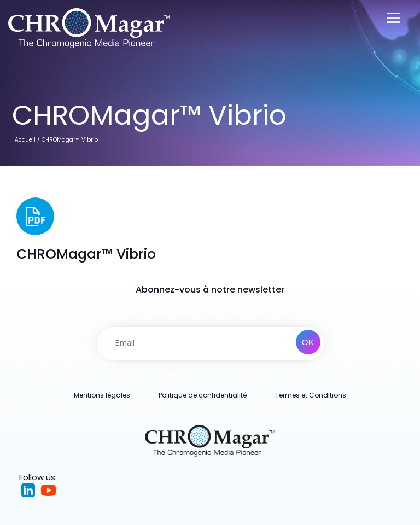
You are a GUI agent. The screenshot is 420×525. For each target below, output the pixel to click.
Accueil (25, 140)
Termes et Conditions (311, 395)
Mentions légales (102, 395)
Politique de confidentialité (203, 395)
